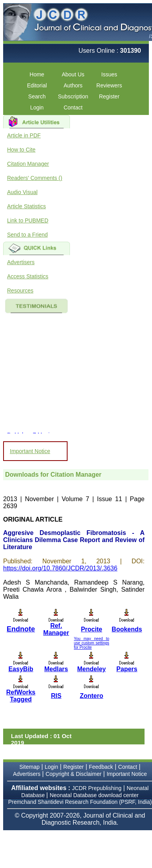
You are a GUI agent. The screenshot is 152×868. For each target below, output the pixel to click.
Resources (20, 291)
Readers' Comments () (35, 178)
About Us (73, 74)
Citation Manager (28, 164)
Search (37, 96)
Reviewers (109, 85)
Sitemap (29, 767)
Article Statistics (27, 206)
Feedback (101, 767)
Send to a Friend (27, 235)
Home (37, 74)
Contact (73, 107)
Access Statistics (28, 276)
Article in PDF (24, 135)
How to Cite (21, 150)
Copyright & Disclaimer (73, 774)
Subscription (73, 96)
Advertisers (21, 262)
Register (109, 96)
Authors (73, 85)
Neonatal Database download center (94, 795)
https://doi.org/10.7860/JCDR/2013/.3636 (60, 568)
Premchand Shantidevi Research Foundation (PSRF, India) (80, 802)
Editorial (37, 85)
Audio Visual (22, 192)
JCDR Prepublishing (97, 788)
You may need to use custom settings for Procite (92, 643)
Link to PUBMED (28, 220)
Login (37, 107)
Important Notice (30, 451)
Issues (109, 74)
